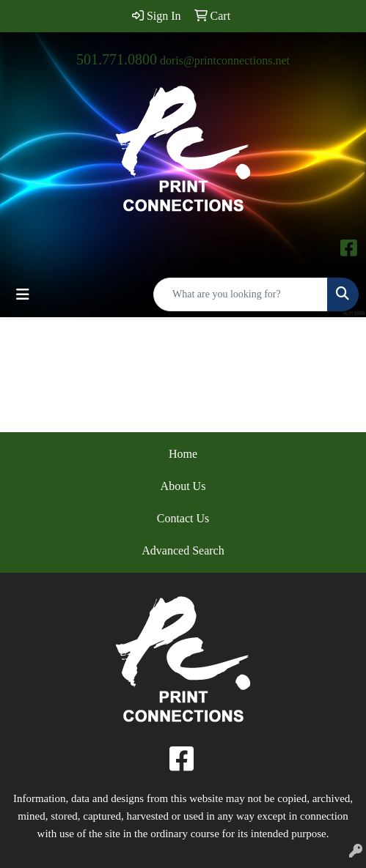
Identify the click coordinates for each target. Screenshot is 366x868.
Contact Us (183, 518)
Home (183, 454)
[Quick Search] (241, 294)
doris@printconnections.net (225, 60)
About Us (183, 486)
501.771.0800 (117, 59)
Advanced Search (183, 550)
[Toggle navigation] (23, 294)
